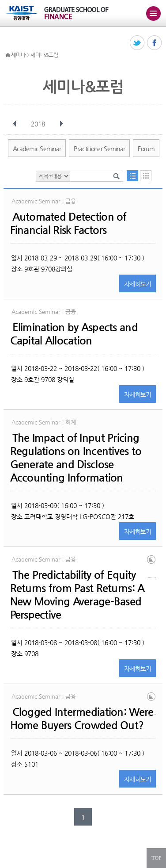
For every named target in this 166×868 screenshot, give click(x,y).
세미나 (18, 55)
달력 (146, 176)
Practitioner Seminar (99, 149)
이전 (15, 124)
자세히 (138, 284)
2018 (39, 124)
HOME (8, 55)
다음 (61, 124)
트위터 (138, 43)
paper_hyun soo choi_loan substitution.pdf (152, 703)
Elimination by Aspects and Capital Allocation (74, 334)
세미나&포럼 (44, 55)
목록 (132, 176)
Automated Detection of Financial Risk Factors (68, 223)
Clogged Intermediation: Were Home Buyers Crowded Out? (82, 719)
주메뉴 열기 (153, 13)
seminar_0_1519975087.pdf (152, 566)
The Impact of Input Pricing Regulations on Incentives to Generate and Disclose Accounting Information (76, 458)
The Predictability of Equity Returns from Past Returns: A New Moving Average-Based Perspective (77, 595)
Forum (146, 149)
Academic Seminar (37, 149)
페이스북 (155, 43)
